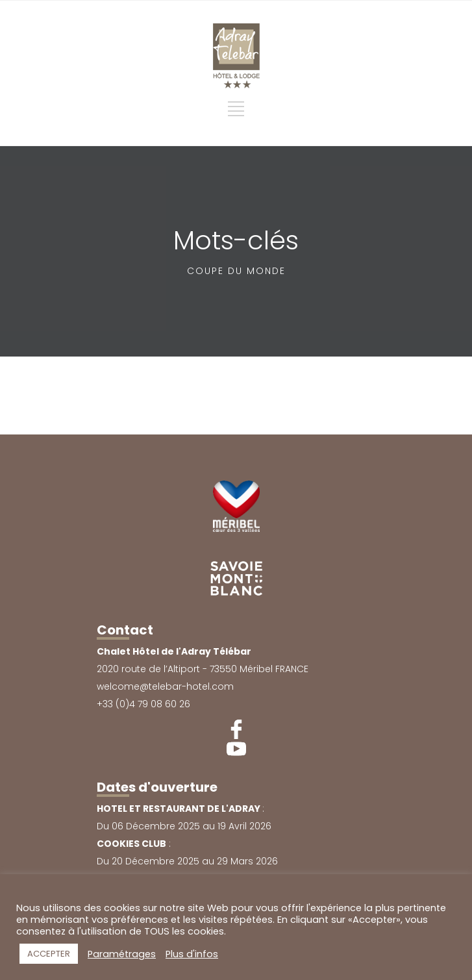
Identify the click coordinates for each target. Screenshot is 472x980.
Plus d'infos (192, 954)
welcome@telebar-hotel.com (165, 686)
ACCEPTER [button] (49, 954)
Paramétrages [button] (122, 954)
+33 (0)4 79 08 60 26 (143, 704)
